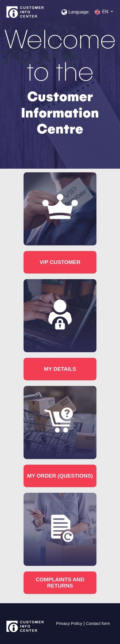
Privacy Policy (69, 623)
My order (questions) (60, 476)
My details (60, 369)
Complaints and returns (60, 583)
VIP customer (60, 262)
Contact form (98, 623)
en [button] (102, 12)
